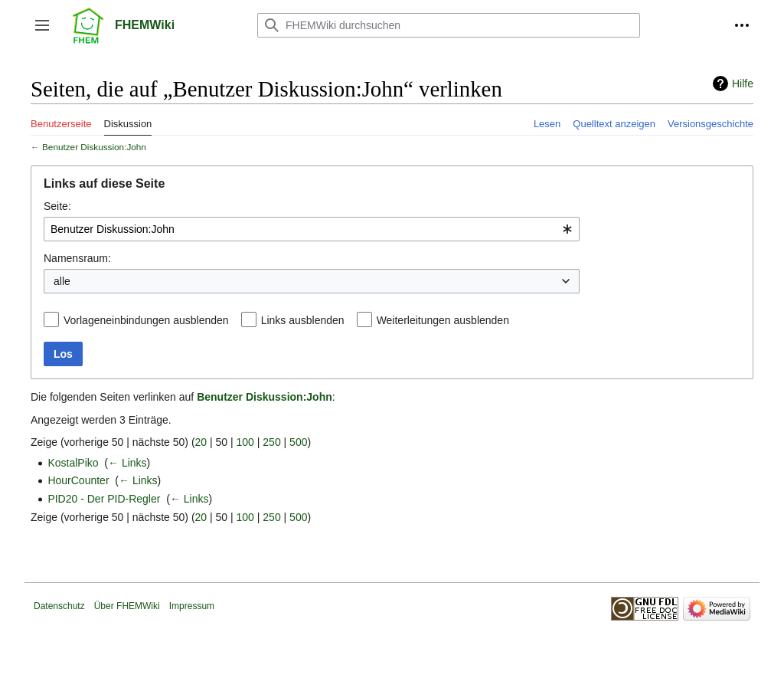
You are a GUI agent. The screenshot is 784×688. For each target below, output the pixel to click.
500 (298, 442)
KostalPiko (73, 463)
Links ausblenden (303, 320)
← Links (127, 463)
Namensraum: (77, 258)
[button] (42, 25)
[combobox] (312, 229)
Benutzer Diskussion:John (94, 147)
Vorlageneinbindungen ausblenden (146, 320)
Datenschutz (59, 606)
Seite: (57, 206)
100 (245, 442)
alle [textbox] (62, 281)
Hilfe (743, 84)
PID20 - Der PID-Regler (104, 499)
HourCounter (78, 480)
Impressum (192, 606)
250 (271, 442)
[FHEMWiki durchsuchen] (449, 25)
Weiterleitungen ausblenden (443, 320)
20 (201, 442)
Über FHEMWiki (127, 606)
